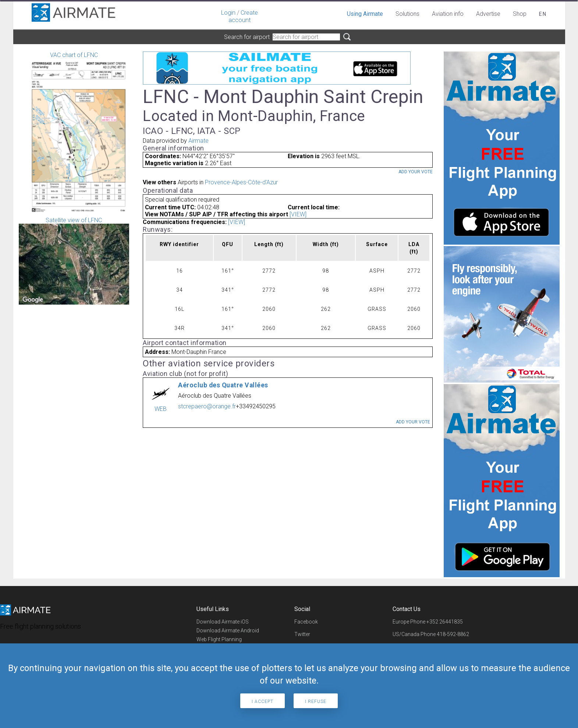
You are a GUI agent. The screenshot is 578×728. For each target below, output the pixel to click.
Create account (243, 16)
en (543, 14)
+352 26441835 (445, 622)
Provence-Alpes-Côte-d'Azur (241, 182)
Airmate (198, 141)
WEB (161, 409)
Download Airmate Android (228, 631)
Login (228, 13)
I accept (263, 702)
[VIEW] (298, 214)
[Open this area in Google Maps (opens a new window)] (33, 300)
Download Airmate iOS (223, 622)
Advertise (488, 14)
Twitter (302, 634)
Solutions (407, 14)
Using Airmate (365, 14)
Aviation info (448, 14)
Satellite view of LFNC (74, 261)
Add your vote (416, 172)
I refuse (316, 702)
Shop (520, 14)
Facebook (306, 622)
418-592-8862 (453, 634)
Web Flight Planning (219, 639)
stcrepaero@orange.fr (207, 406)
